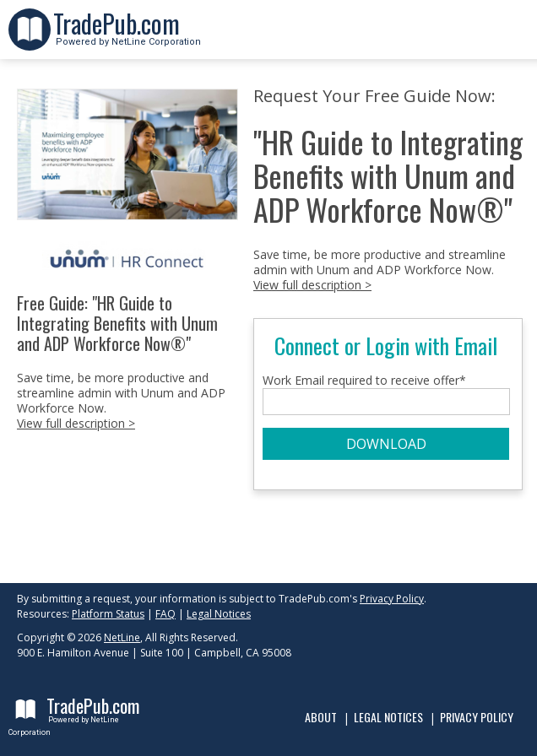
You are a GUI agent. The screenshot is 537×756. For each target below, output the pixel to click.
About (321, 717)
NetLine (122, 637)
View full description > (76, 423)
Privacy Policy (392, 599)
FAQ (165, 614)
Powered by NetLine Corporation (127, 37)
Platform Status (108, 614)
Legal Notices (219, 614)
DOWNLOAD (386, 444)
